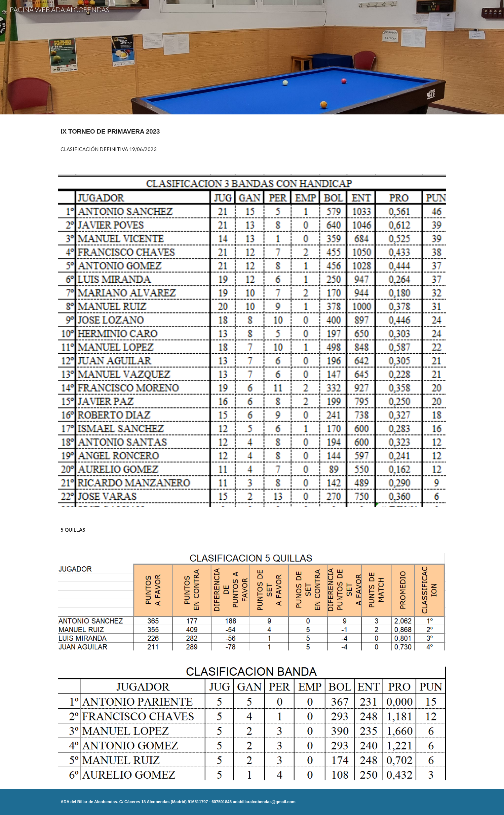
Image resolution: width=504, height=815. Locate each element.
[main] (252, 132)
